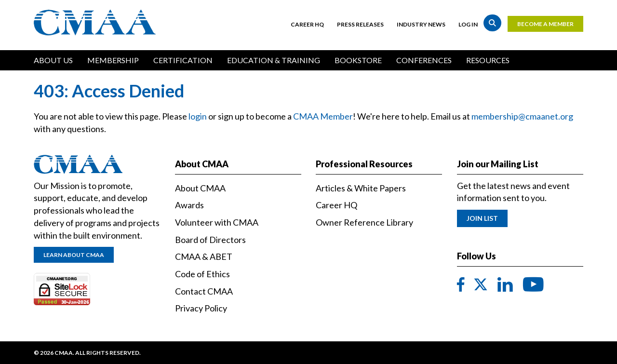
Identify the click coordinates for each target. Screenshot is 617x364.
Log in (468, 24)
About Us (53, 60)
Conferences (424, 60)
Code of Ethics (202, 274)
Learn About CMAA (74, 255)
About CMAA (200, 188)
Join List (482, 218)
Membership (113, 60)
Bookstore (358, 60)
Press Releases (360, 24)
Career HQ (307, 24)
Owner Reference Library (364, 222)
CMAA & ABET (204, 256)
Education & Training (274, 60)
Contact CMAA (204, 291)
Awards (189, 205)
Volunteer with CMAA (217, 222)
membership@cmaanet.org (522, 116)
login (198, 116)
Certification (183, 60)
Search (492, 23)
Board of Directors (210, 240)
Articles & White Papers (361, 188)
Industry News (421, 24)
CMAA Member (323, 116)
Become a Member (545, 24)
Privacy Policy (201, 308)
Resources (488, 60)
